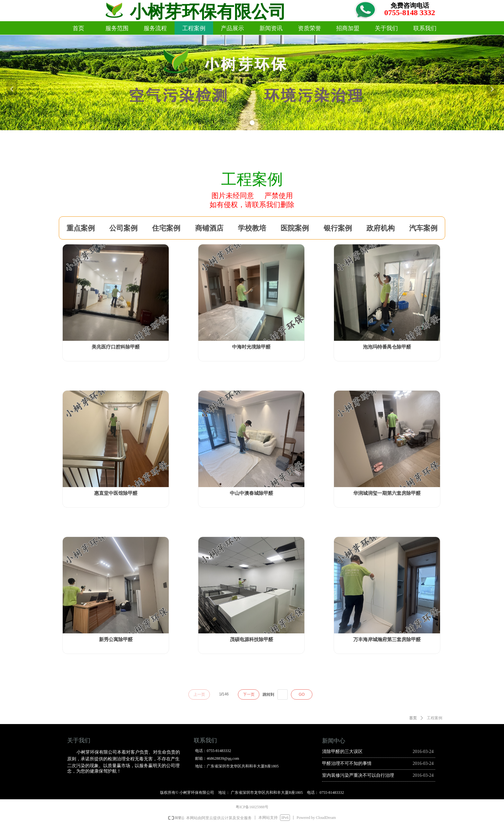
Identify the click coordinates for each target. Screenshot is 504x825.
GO (302, 694)
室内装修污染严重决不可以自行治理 (358, 775)
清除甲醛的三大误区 (342, 752)
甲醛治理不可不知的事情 (347, 763)
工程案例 (435, 718)
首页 (413, 718)
